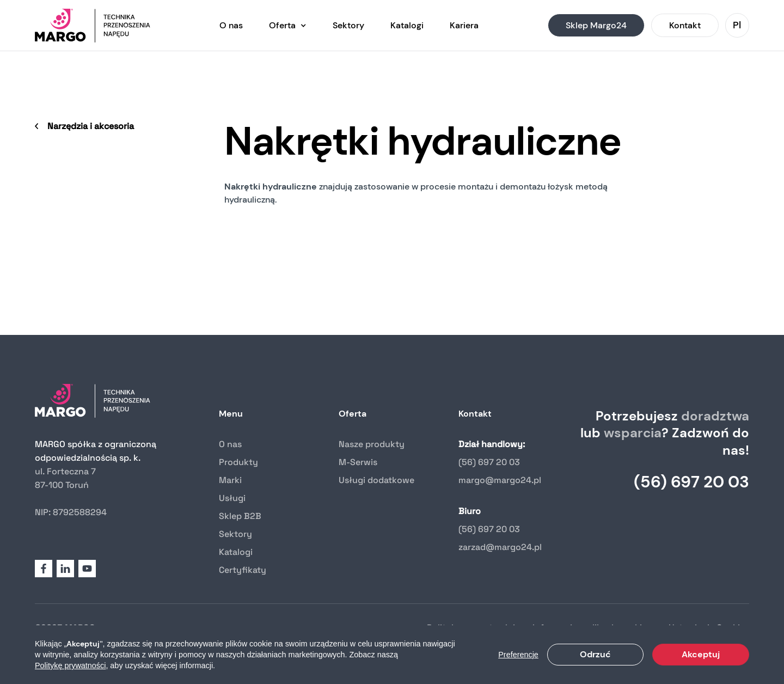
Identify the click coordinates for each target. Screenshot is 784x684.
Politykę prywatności (70, 665)
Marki (230, 480)
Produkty (238, 462)
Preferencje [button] (518, 655)
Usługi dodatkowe (376, 480)
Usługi (232, 498)
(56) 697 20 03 (489, 462)
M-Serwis (358, 462)
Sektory (235, 534)
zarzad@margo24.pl (500, 547)
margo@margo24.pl (500, 480)
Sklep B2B (240, 516)
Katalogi (236, 552)
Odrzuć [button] (595, 654)
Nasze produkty (372, 444)
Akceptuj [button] (701, 654)
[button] (288, 25)
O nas (230, 444)
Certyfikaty (243, 570)
